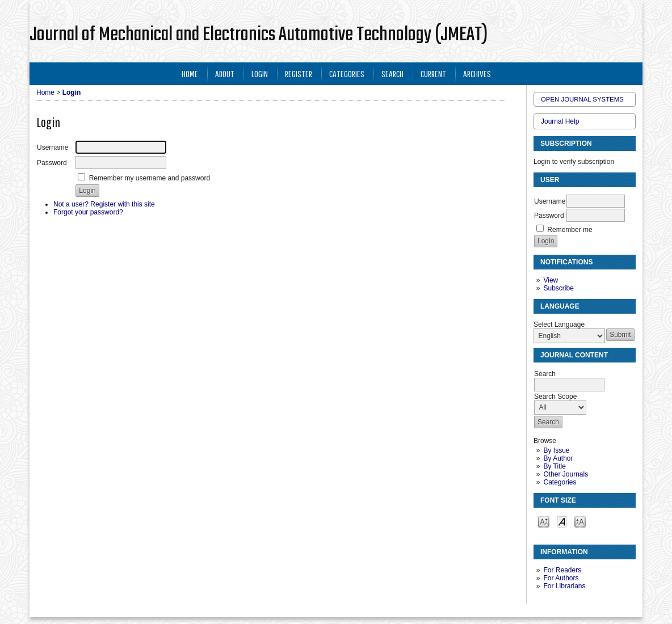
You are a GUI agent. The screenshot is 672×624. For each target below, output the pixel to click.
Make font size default (562, 521)
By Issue (556, 450)
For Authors (561, 578)
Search (392, 73)
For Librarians (564, 586)
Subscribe (558, 288)
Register (299, 73)
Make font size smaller (544, 521)
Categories (560, 482)
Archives (477, 73)
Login (260, 73)
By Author (558, 458)
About (225, 73)
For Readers (562, 570)
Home (190, 73)
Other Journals (566, 474)
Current (433, 73)
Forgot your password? (88, 212)
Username (550, 201)
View (551, 280)
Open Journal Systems (582, 99)
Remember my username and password (150, 178)
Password (549, 216)
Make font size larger (580, 521)
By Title (554, 466)
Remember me (570, 230)
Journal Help (560, 121)
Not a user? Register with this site (104, 204)
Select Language (559, 324)
